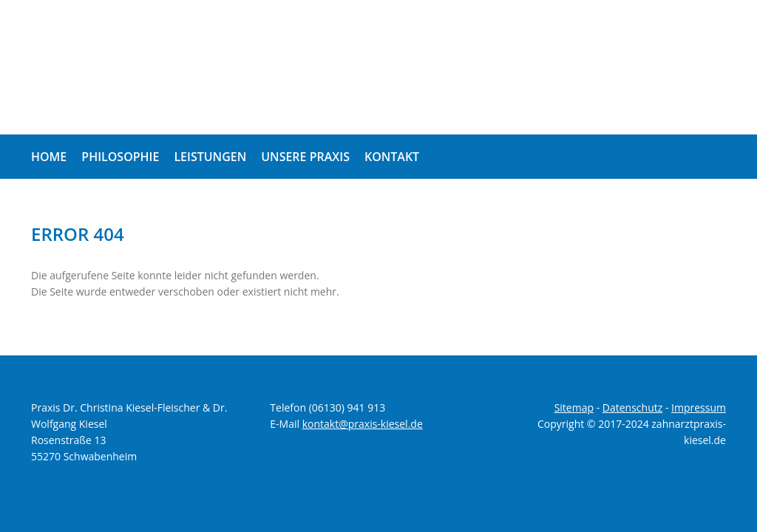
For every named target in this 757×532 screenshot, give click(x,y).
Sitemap (574, 407)
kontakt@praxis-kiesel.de (363, 424)
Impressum (699, 407)
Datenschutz (632, 407)
